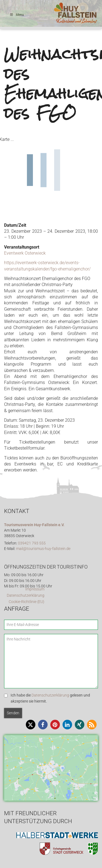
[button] (31, 725)
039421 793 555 (32, 543)
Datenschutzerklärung (26, 595)
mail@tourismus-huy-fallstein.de (43, 549)
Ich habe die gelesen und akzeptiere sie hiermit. (50, 698)
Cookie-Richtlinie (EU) (27, 602)
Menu (17, 15)
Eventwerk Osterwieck (25, 253)
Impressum (35, 589)
